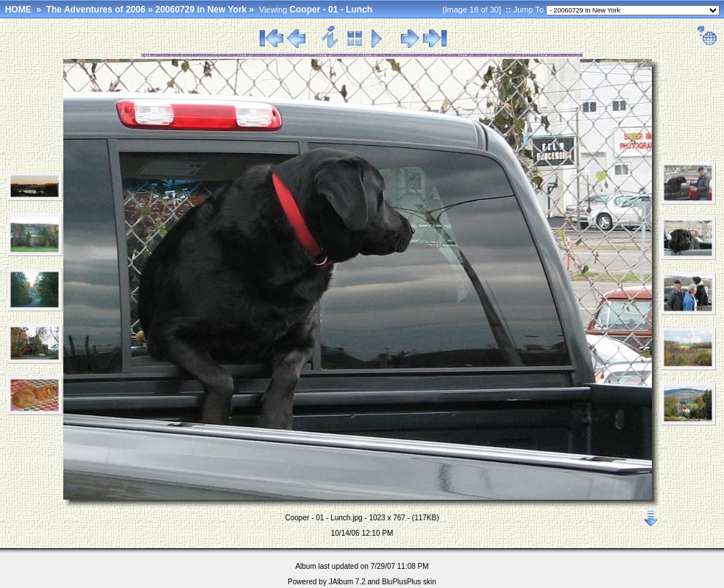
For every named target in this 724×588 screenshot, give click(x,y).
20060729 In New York (201, 10)
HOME (18, 10)
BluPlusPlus (401, 582)
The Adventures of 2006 (96, 10)
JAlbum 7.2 (347, 582)
